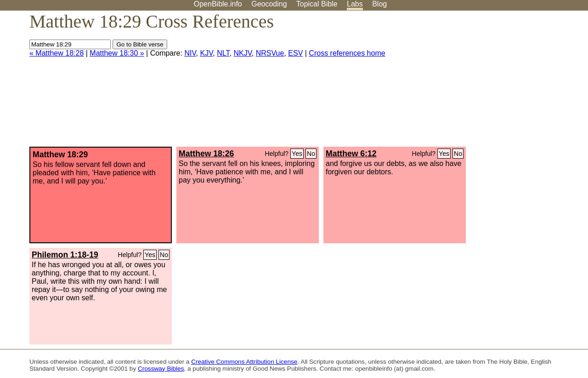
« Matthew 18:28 (57, 53)
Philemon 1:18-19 (65, 255)
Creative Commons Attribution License (244, 362)
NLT (223, 53)
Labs (355, 4)
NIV (190, 53)
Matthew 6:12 (351, 154)
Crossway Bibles (161, 369)
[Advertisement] (495, 82)
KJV (206, 53)
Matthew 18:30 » (117, 53)
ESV (295, 53)
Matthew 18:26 (206, 154)
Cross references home (347, 53)
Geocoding (269, 4)
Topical (317, 4)
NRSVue (270, 53)
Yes (297, 154)
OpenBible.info (218, 4)
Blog (379, 4)
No (311, 154)
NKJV (242, 53)
